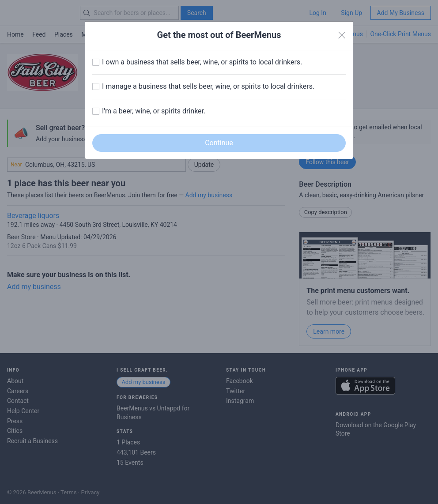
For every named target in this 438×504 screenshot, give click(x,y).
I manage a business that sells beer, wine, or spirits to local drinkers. (208, 86)
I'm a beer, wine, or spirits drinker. (154, 111)
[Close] (342, 35)
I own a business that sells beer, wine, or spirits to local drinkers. (202, 62)
